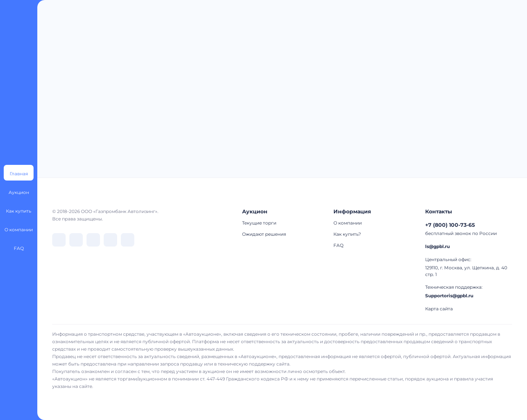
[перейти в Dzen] (93, 240)
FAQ (338, 245)
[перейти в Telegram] (76, 240)
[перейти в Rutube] (110, 240)
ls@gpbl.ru (437, 246)
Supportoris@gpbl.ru (449, 296)
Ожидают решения (264, 234)
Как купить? (347, 234)
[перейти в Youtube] (128, 240)
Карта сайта (439, 309)
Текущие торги (259, 223)
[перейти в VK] (59, 240)
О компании (348, 223)
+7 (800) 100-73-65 (450, 225)
